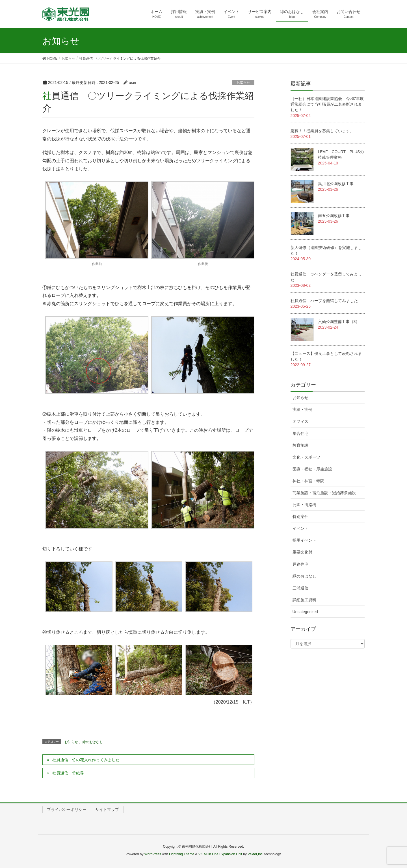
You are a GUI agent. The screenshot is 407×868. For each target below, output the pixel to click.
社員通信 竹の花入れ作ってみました (86, 760)
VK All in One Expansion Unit (220, 854)
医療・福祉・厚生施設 (312, 469)
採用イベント (304, 540)
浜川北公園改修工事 (336, 184)
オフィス (300, 421)
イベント (300, 528)
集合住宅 (300, 433)
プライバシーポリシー (67, 810)
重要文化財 (302, 552)
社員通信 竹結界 (68, 773)
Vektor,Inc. (256, 854)
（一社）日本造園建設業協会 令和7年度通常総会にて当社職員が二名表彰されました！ (327, 104)
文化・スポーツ (306, 457)
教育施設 (300, 445)
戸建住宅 (300, 564)
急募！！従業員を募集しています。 (322, 131)
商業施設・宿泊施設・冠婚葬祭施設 (324, 493)
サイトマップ (107, 810)
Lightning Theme (182, 854)
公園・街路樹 (304, 505)
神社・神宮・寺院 (308, 481)
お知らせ (243, 83)
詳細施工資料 (304, 600)
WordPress (153, 854)
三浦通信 (300, 588)
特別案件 (300, 517)
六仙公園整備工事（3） (339, 322)
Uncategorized (305, 612)
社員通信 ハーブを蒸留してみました (324, 301)
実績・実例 (302, 409)
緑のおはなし (93, 742)
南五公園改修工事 (334, 216)
